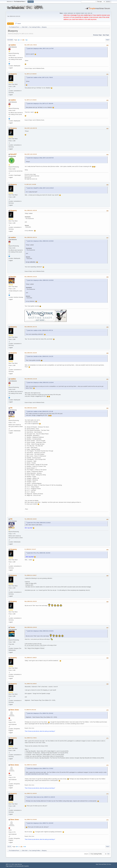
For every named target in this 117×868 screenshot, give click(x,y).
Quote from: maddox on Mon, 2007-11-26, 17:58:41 (40, 78)
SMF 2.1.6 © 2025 (10, 864)
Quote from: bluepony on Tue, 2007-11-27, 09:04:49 (40, 104)
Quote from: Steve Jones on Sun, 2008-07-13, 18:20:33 (41, 797)
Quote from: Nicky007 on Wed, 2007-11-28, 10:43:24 (40, 188)
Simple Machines (18, 864)
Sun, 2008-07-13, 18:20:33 (31, 765)
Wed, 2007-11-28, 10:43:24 (31, 154)
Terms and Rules (103, 864)
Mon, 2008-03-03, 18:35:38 (31, 210)
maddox (13, 45)
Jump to (86, 854)
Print (108, 40)
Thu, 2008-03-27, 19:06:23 (31, 658)
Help (97, 864)
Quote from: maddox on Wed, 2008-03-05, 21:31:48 (40, 411)
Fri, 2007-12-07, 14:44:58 (30, 184)
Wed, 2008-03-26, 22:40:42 (31, 627)
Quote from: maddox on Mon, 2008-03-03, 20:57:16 (40, 330)
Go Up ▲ (109, 864)
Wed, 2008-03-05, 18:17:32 (31, 327)
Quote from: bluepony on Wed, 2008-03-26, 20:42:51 (40, 631)
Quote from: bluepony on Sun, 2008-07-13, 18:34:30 (40, 823)
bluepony (13, 74)
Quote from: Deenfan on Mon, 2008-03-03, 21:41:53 (40, 356)
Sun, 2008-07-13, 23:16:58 (31, 819)
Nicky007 (13, 154)
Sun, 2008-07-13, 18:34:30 (31, 793)
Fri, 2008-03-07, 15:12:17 (30, 549)
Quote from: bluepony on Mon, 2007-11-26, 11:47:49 (40, 49)
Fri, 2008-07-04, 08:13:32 (30, 710)
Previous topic (97, 35)
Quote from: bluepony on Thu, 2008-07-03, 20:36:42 (40, 713)
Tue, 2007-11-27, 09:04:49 (30, 74)
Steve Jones (14, 710)
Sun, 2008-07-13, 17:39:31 (31, 738)
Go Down (10, 40)
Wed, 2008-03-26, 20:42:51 (31, 601)
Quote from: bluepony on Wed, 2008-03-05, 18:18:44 (40, 382)
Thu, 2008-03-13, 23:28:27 (31, 575)
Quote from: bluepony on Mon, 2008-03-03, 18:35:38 (40, 241)
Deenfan (13, 277)
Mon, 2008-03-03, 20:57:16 (31, 237)
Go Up (9, 847)
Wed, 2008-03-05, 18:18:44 (31, 353)
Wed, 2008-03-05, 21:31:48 (31, 379)
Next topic (106, 35)
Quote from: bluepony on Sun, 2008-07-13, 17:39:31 (40, 768)
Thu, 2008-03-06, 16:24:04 (31, 519)
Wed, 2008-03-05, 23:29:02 (31, 408)
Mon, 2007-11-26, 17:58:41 (31, 45)
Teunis (13, 627)
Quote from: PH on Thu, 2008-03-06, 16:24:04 (39, 553)
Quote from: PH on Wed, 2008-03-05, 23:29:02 (39, 523)
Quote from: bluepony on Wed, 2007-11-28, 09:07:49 (40, 158)
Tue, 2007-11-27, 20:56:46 (30, 100)
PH (11, 408)
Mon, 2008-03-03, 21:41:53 (31, 277)
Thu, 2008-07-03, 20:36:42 (31, 684)
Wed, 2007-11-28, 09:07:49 (31, 128)
